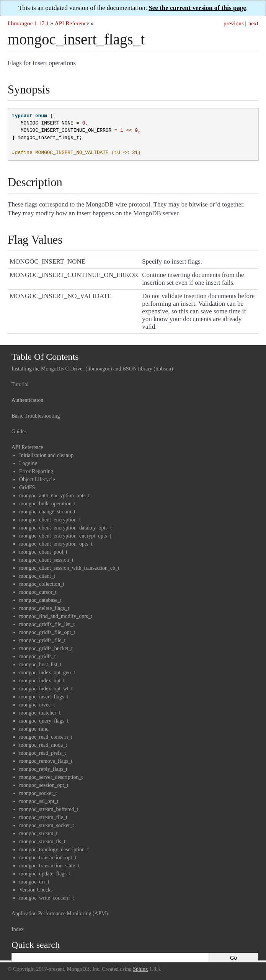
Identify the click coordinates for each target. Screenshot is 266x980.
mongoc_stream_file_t (43, 817)
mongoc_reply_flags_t (43, 769)
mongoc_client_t (37, 576)
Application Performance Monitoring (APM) (60, 914)
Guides (19, 432)
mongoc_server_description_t (51, 777)
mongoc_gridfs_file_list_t (47, 624)
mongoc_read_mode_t (43, 745)
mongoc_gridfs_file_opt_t (47, 632)
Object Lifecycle (37, 479)
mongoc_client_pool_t (43, 552)
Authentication (27, 400)
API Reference (72, 23)
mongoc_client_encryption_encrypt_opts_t (65, 536)
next (253, 23)
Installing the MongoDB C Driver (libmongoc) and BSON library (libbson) (92, 369)
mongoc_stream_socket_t (47, 825)
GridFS (27, 488)
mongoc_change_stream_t (47, 512)
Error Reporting (36, 471)
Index (18, 929)
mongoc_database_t (40, 600)
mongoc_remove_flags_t (46, 761)
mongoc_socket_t (38, 793)
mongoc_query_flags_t (44, 721)
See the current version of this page (197, 8)
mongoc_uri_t (34, 882)
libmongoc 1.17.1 (28, 23)
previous (234, 23)
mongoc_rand (34, 729)
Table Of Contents (45, 357)
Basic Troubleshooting (36, 416)
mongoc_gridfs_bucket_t (46, 648)
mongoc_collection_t (42, 584)
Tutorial (20, 384)
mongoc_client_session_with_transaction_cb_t (69, 568)
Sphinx (140, 969)
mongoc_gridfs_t (38, 656)
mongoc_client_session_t (46, 560)
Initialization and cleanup (46, 455)
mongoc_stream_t (38, 833)
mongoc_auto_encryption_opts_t (54, 496)
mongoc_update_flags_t (45, 874)
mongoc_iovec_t (37, 705)
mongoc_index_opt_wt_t (46, 689)
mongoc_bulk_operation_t (47, 504)
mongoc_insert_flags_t (44, 697)
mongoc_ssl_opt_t (39, 801)
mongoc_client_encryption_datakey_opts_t (65, 528)
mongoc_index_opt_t (42, 681)
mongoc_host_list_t (40, 665)
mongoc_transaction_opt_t (48, 858)
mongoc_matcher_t (40, 713)
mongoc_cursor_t (38, 592)
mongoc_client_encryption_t (50, 520)
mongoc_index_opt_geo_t (47, 673)
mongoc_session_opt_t (44, 785)
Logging (28, 463)
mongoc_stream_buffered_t (49, 809)
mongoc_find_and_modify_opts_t (56, 616)
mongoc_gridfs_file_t (42, 640)
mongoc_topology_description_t (54, 850)
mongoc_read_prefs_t (42, 753)
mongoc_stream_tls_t (42, 842)
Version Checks (36, 890)
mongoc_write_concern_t (47, 898)
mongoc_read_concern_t (46, 737)
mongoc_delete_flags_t (44, 608)
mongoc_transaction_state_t (49, 866)
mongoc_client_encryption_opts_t (56, 544)
